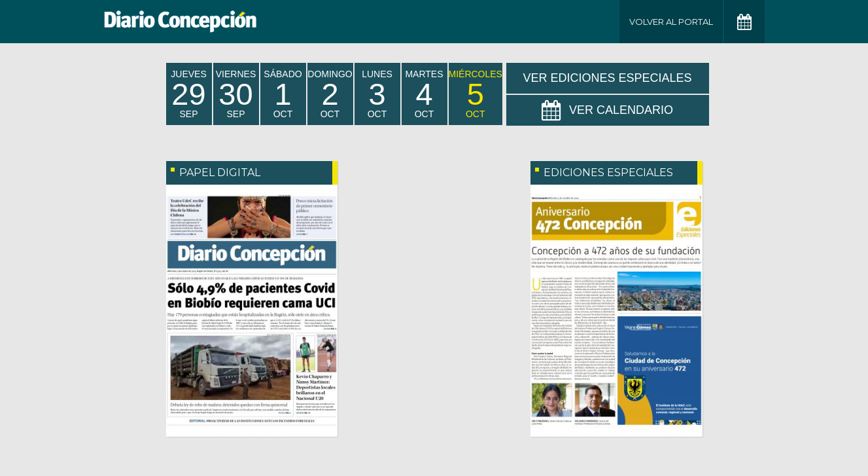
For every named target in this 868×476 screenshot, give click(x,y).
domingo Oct (330, 94)
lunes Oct (377, 94)
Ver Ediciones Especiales (607, 78)
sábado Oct (283, 94)
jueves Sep (188, 94)
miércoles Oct (476, 94)
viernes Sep (236, 94)
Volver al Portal (671, 22)
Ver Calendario (607, 111)
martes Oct (424, 94)
